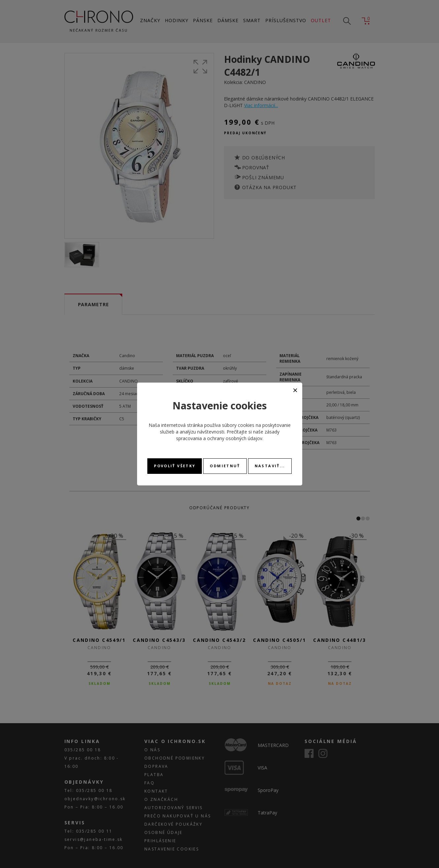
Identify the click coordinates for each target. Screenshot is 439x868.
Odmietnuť (225, 466)
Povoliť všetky (175, 466)
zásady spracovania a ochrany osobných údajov (228, 435)
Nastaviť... (270, 466)
